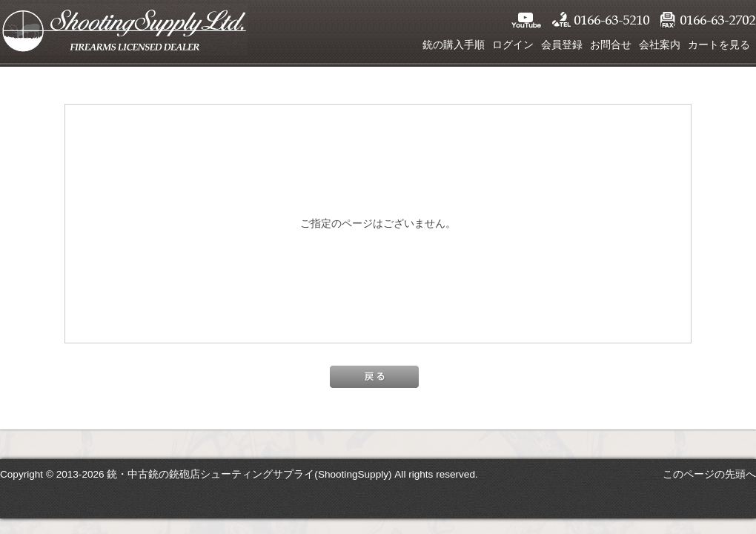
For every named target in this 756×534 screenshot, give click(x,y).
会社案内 (660, 44)
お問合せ (611, 44)
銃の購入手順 (454, 44)
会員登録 (562, 44)
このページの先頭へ (709, 474)
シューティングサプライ (124, 30)
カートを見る (719, 44)
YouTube (526, 20)
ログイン (513, 44)
